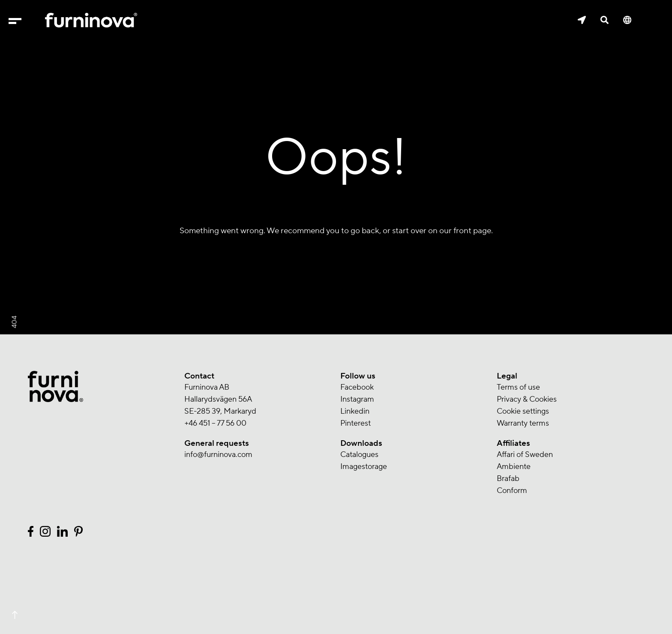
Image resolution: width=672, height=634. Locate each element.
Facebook (357, 387)
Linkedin (355, 411)
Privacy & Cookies (527, 399)
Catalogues (359, 455)
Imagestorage (364, 467)
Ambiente (514, 467)
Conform (512, 491)
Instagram (357, 399)
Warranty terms (523, 423)
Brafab (508, 479)
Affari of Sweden (525, 455)
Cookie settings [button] (523, 411)
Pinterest (355, 423)
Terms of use (518, 387)
